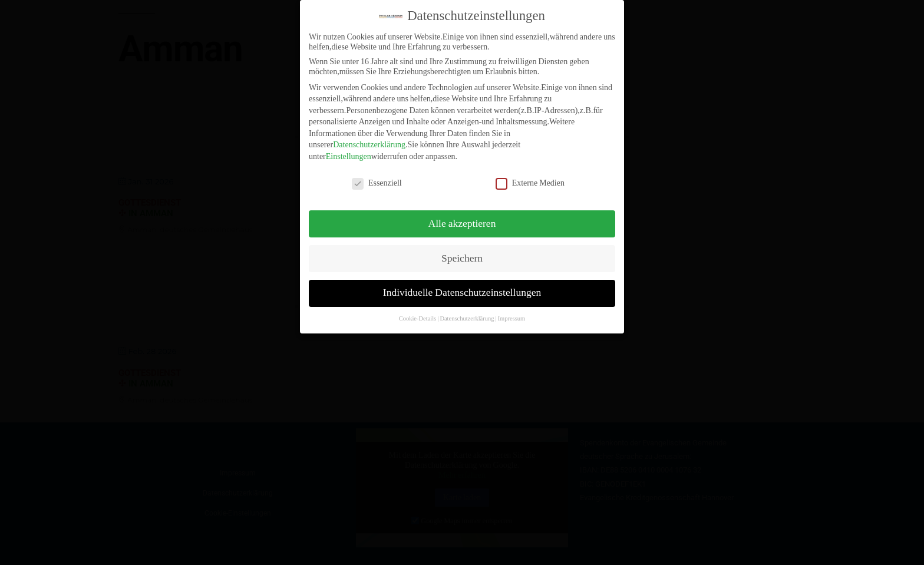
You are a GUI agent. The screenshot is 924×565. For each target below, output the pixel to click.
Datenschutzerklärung (369, 137)
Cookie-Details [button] (418, 311)
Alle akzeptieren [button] (462, 216)
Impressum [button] (512, 311)
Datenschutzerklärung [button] (467, 311)
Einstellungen (349, 148)
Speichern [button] (462, 250)
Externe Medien (530, 175)
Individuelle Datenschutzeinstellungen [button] (462, 285)
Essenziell (377, 175)
